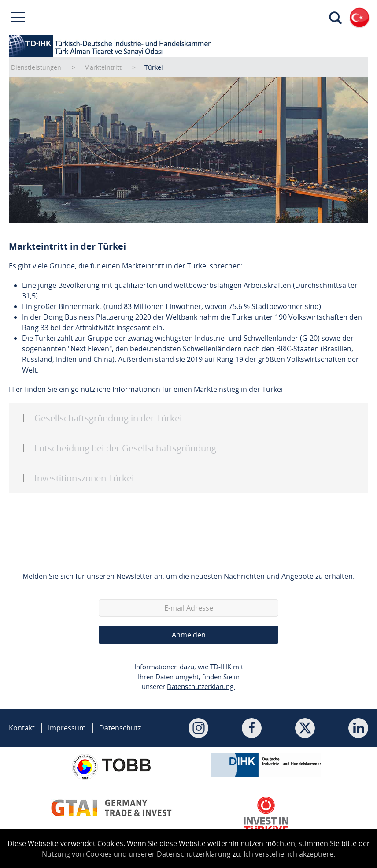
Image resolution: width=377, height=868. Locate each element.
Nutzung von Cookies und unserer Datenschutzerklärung (136, 854)
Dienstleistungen (36, 67)
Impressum (67, 728)
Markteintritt (103, 67)
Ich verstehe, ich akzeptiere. (289, 854)
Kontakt (22, 728)
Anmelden (189, 635)
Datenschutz (120, 728)
